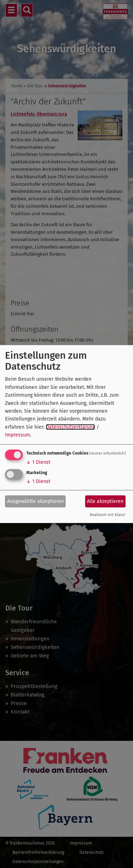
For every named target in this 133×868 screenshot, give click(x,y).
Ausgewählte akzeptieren (35, 501)
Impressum (18, 435)
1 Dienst (38, 462)
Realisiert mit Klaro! (107, 514)
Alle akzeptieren (105, 501)
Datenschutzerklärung (70, 427)
